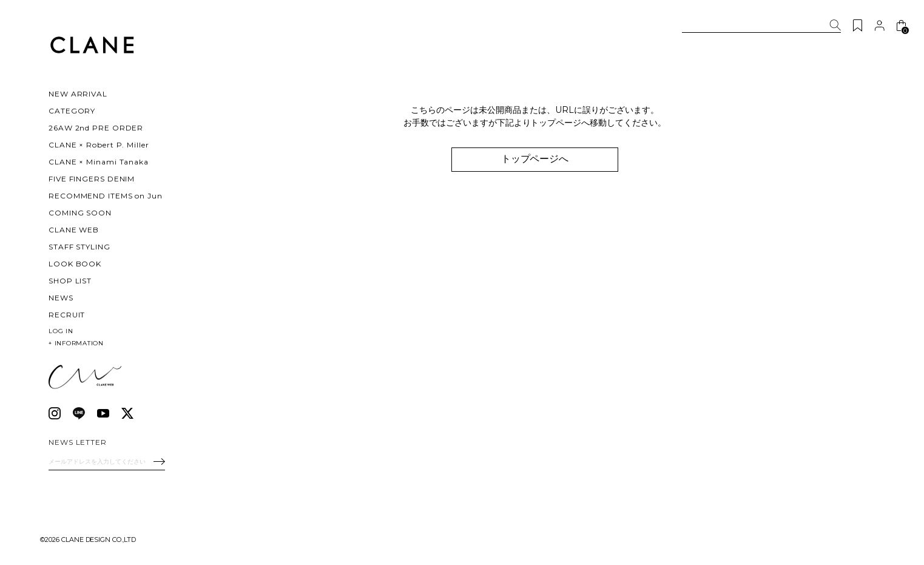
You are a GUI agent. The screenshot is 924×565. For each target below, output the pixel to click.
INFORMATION (76, 343)
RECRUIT (67, 315)
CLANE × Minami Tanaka (99, 162)
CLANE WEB (74, 230)
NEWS (61, 298)
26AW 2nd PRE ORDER (96, 128)
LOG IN (61, 331)
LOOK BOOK (75, 264)
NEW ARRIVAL (78, 94)
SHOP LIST (70, 281)
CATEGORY (72, 111)
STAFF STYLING (79, 247)
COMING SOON (80, 213)
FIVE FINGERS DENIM (92, 179)
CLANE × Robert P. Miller (99, 145)
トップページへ (535, 159)
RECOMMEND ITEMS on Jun (106, 196)
